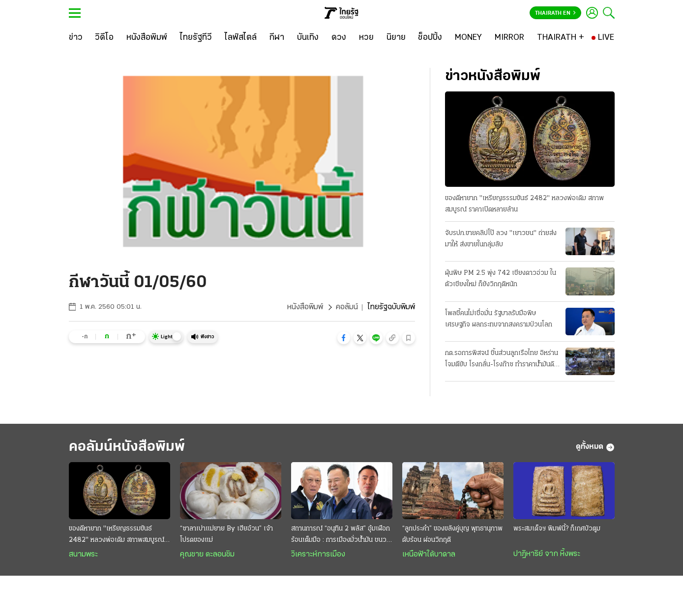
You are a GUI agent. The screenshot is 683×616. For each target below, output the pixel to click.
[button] (344, 338)
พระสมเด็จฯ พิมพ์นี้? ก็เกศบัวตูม (557, 529)
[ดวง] (339, 38)
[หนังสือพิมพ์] (147, 38)
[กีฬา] (277, 38)
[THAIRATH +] (561, 38)
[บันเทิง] (308, 38)
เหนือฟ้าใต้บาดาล (429, 555)
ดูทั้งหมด (595, 447)
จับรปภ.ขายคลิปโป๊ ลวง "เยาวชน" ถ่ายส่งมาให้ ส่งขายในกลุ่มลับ (501, 239)
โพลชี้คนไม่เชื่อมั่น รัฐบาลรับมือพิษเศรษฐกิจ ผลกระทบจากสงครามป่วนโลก (499, 319)
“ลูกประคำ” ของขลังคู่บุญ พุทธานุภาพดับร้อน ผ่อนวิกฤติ (452, 534)
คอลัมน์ (347, 307)
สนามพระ (83, 555)
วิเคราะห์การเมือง (318, 555)
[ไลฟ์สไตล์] (241, 38)
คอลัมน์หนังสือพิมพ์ (127, 447)
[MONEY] (468, 38)
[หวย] (366, 38)
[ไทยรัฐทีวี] (196, 38)
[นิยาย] (396, 38)
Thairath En (555, 13)
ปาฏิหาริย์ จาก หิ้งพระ (547, 554)
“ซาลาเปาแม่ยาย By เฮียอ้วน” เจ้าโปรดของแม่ (226, 534)
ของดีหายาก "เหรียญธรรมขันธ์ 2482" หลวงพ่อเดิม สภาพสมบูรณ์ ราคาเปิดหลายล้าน (524, 204)
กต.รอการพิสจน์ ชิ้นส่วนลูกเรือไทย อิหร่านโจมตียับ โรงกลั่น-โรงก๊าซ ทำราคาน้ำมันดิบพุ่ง (502, 360)
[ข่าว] (76, 38)
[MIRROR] (509, 38)
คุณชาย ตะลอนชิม (207, 555)
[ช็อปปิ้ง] (430, 38)
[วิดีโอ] (104, 38)
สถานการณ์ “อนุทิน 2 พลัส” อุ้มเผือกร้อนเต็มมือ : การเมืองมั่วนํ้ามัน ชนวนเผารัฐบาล (341, 535)
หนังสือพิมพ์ (305, 307)
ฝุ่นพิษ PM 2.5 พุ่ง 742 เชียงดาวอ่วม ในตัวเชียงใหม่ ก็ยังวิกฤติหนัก (501, 279)
